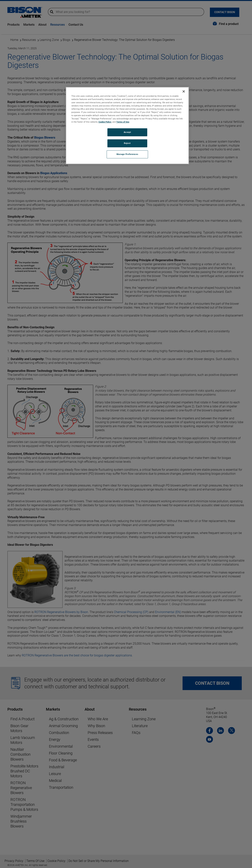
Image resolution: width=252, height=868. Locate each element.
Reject (127, 143)
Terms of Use (123, 122)
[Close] (184, 91)
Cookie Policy (105, 122)
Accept (127, 132)
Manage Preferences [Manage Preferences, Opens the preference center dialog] (127, 154)
